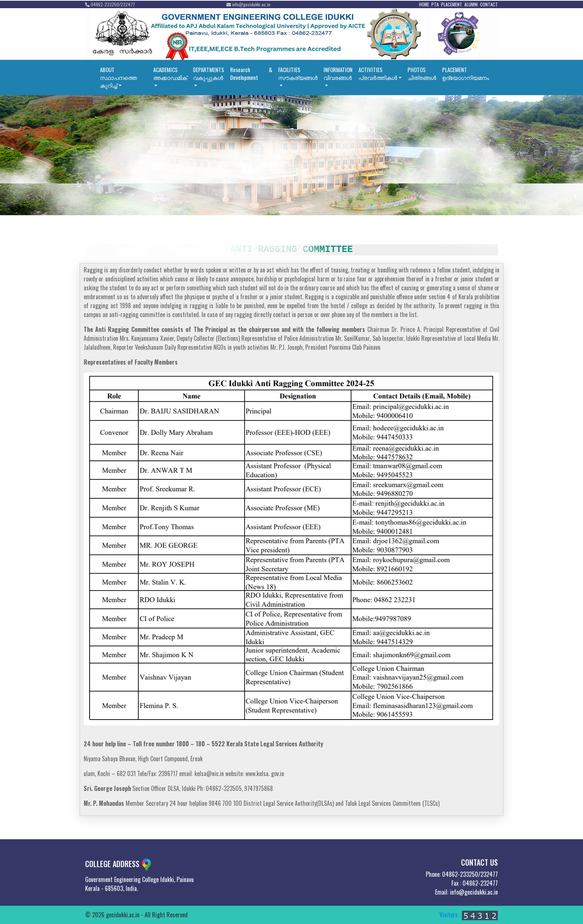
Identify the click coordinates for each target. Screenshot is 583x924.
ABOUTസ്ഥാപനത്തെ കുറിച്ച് (118, 77)
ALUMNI (471, 4)
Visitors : (469, 915)
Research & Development (251, 73)
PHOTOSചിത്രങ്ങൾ (422, 73)
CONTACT (489, 4)
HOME (424, 4)
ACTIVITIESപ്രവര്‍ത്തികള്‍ (378, 73)
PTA (435, 4)
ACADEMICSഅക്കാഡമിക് (170, 73)
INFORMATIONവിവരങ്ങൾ (338, 73)
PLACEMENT (452, 4)
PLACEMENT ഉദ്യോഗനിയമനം (466, 73)
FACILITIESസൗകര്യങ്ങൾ (298, 73)
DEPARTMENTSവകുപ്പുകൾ (209, 73)
